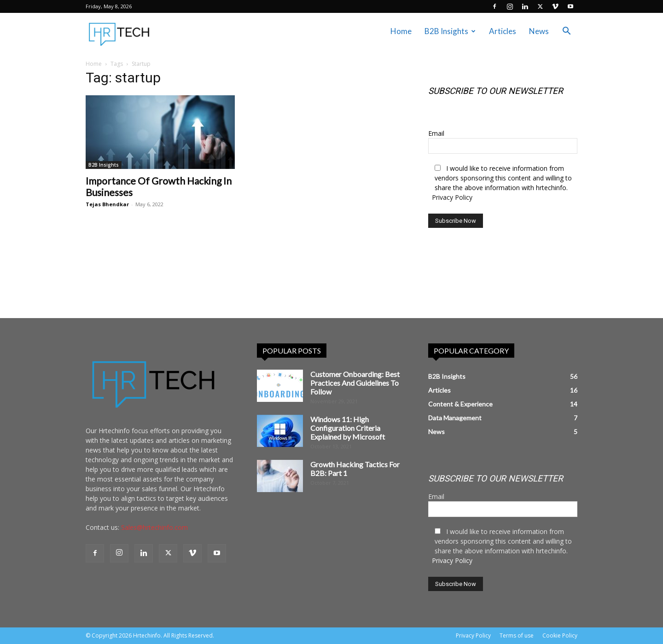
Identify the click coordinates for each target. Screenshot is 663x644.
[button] (566, 32)
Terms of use (517, 635)
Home (401, 31)
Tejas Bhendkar (107, 204)
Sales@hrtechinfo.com (154, 527)
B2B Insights (450, 31)
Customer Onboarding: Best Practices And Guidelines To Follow (355, 383)
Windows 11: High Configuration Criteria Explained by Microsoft (348, 428)
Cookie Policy (560, 635)
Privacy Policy (452, 197)
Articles (503, 31)
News (539, 31)
